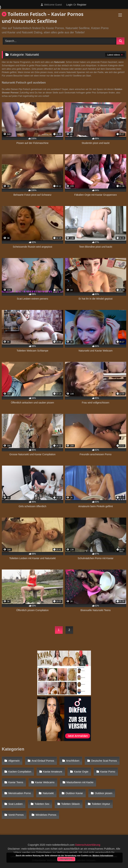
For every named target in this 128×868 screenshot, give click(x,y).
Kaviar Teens (16, 782)
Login (69, 5)
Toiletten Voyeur (101, 804)
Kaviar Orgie (81, 772)
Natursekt (48, 793)
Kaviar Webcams (45, 782)
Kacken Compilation (20, 772)
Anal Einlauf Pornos (43, 761)
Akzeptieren (66, 859)
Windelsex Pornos (46, 815)
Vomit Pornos (16, 815)
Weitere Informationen (103, 856)
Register (82, 5)
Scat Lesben (16, 804)
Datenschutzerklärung (88, 845)
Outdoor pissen (104, 793)
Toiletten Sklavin (71, 804)
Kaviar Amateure (53, 772)
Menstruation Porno (20, 793)
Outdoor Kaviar (74, 793)
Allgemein (14, 761)
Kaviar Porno (108, 772)
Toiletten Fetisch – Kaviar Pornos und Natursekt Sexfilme (43, 18)
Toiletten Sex (42, 804)
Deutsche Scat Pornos (104, 761)
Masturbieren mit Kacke (80, 782)
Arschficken (73, 761)
